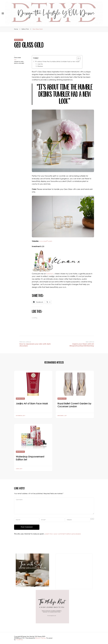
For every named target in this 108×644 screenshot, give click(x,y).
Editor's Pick (19, 40)
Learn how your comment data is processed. (63, 534)
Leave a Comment (21, 63)
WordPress (19, 640)
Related (40, 66)
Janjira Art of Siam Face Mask (32, 403)
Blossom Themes (41, 638)
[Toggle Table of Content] (78, 58)
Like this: (40, 64)
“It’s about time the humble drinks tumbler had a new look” (57, 61)
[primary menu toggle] (3, 13)
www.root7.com (46, 241)
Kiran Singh (17, 58)
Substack (50, 274)
